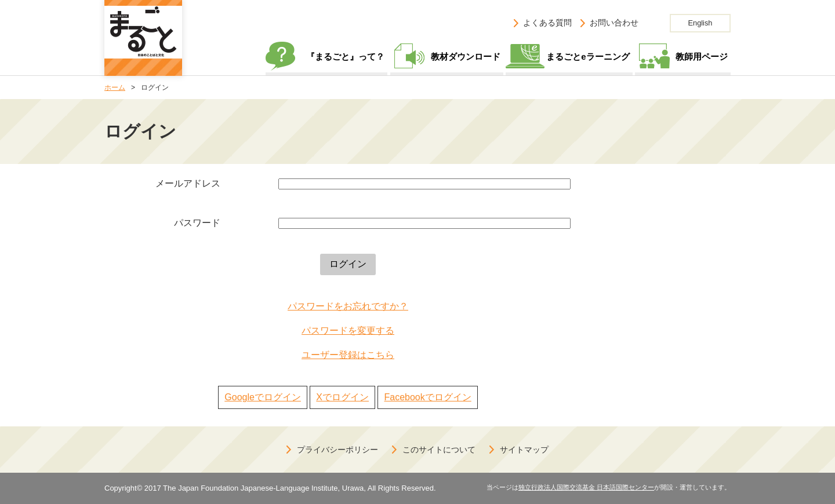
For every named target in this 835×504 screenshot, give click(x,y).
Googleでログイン (263, 397)
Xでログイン (342, 397)
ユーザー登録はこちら (348, 355)
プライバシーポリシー (337, 450)
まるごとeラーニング (588, 56)
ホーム (115, 87)
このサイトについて (439, 450)
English (700, 23)
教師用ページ (702, 56)
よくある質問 (547, 23)
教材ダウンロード (466, 56)
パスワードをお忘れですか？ (348, 306)
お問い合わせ (614, 23)
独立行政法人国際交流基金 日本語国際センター (586, 487)
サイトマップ (524, 450)
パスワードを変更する (348, 330)
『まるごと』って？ (345, 56)
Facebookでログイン (427, 397)
